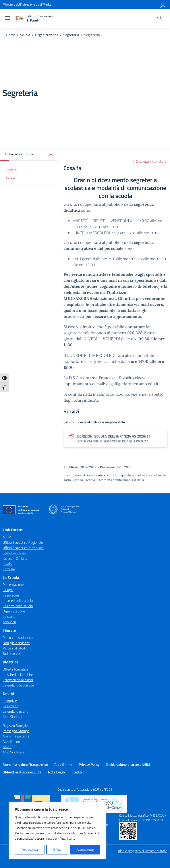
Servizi (11, 177)
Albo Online (11, 741)
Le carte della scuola (18, 606)
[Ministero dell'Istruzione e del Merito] (27, 4)
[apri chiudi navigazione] (8, 18)
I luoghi (8, 590)
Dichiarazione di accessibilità (128, 764)
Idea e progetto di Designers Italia (143, 851)
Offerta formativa (15, 669)
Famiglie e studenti (16, 643)
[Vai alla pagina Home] (11, 35)
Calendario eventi (15, 711)
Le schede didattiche (18, 674)
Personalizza (30, 849)
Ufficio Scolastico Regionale (23, 542)
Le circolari (10, 706)
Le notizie (10, 701)
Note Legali (57, 772)
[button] (29, 155)
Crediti (77, 772)
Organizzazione (14, 611)
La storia (9, 616)
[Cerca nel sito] (159, 18)
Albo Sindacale (14, 717)
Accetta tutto (85, 849)
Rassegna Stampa (16, 731)
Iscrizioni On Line (15, 558)
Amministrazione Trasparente (25, 764)
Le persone (11, 595)
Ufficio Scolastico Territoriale (23, 548)
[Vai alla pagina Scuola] (25, 35)
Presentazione (13, 585)
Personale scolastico (18, 637)
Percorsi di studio (15, 648)
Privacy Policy (89, 764)
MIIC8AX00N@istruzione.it (90, 298)
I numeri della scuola (18, 600)
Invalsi (7, 564)
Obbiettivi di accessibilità (22, 772)
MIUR (7, 537)
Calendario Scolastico (18, 685)
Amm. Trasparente (16, 736)
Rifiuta (57, 849)
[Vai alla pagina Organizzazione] (47, 35)
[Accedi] (163, 4)
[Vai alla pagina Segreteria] (71, 35)
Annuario (9, 622)
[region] (58, 831)
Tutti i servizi (12, 653)
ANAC (7, 747)
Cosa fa (11, 169)
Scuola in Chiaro (14, 553)
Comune (9, 569)
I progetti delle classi (18, 680)
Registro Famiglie (15, 725)
